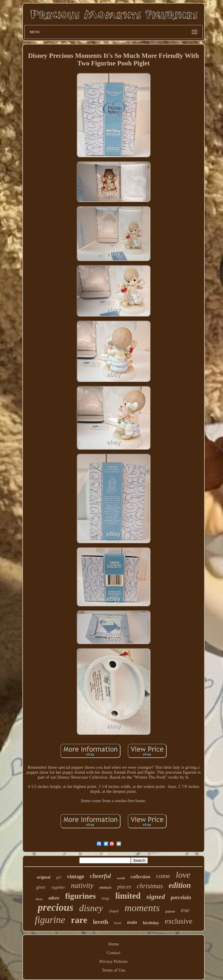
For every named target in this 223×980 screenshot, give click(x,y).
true (185, 910)
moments (142, 908)
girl (59, 877)
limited (128, 896)
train (132, 922)
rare (79, 920)
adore (54, 898)
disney (91, 908)
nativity (82, 885)
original (44, 877)
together (59, 887)
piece (170, 912)
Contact (114, 953)
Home (114, 944)
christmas (150, 886)
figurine (50, 920)
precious (56, 907)
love (183, 875)
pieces (124, 887)
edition (180, 885)
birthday (151, 923)
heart (118, 923)
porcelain (181, 897)
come (163, 876)
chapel (114, 911)
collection (141, 877)
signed (156, 897)
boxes (39, 899)
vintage (76, 876)
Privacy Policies (113, 961)
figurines (80, 896)
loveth (100, 922)
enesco (105, 887)
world (121, 878)
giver (41, 887)
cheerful (100, 876)
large (106, 898)
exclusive (179, 921)
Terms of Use (114, 970)
